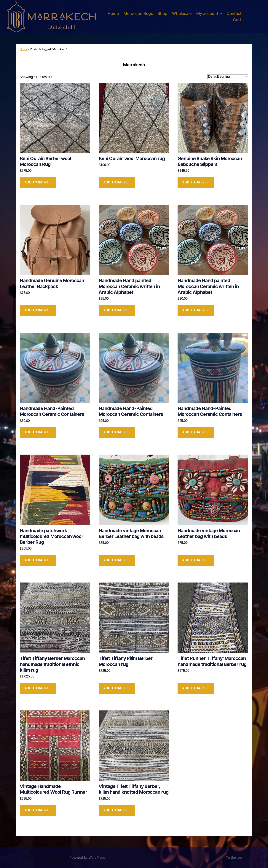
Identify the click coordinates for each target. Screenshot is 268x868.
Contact (234, 13)
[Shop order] (228, 77)
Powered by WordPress (87, 857)
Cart (237, 20)
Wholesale (182, 13)
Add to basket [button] (38, 182)
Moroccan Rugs (138, 13)
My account (207, 13)
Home (113, 13)
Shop (162, 13)
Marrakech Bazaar (50, 857)
